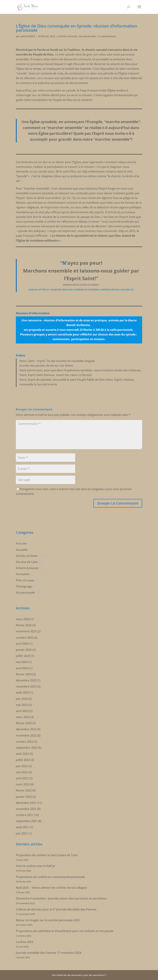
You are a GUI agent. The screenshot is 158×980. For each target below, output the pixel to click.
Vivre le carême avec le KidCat (35, 866)
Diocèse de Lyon (27, 562)
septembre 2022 (27, 748)
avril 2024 (22, 668)
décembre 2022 (26, 729)
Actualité (22, 550)
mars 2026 (23, 619)
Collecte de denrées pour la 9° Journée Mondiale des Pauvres (56, 909)
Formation (23, 574)
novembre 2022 (26, 735)
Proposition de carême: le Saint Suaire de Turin (47, 855)
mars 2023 (23, 717)
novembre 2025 (26, 631)
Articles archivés (68, 36)
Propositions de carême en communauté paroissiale (50, 877)
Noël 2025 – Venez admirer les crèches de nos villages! (51, 888)
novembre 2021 (26, 809)
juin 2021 (22, 833)
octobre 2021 (25, 815)
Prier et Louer (25, 580)
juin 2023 (22, 699)
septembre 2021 (27, 821)
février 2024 (24, 674)
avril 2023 (22, 711)
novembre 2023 (26, 686)
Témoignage (24, 586)
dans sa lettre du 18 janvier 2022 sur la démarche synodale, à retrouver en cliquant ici (81, 290)
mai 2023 (22, 705)
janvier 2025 (24, 650)
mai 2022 (22, 772)
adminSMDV (28, 36)
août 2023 (22, 693)
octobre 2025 (25, 638)
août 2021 (22, 827)
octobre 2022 (25, 742)
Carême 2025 (25, 942)
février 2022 (24, 790)
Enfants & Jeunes (27, 568)
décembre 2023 (26, 680)
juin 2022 (22, 766)
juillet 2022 (23, 760)
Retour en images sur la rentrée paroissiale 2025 (48, 920)
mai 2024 (22, 662)
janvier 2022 (24, 797)
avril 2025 (22, 644)
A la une (21, 543)
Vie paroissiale (87, 36)
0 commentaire (107, 36)
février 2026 (24, 625)
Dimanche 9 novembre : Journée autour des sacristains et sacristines (61, 898)
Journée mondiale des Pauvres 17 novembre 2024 (49, 953)
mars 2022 (23, 784)
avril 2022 (22, 778)
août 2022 (22, 754)
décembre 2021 (26, 803)
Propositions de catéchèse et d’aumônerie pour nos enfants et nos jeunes (65, 931)
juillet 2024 (23, 656)
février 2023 (24, 723)
